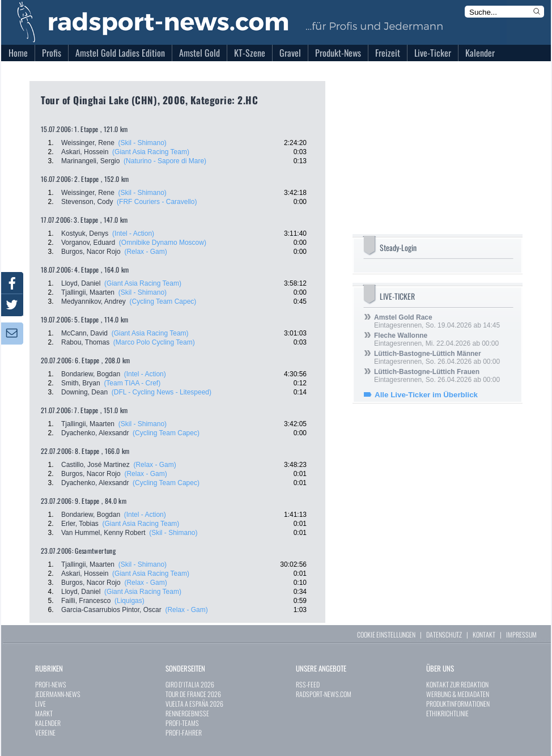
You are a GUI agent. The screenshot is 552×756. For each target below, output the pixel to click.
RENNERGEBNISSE (187, 713)
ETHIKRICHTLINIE (447, 713)
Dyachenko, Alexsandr (95, 433)
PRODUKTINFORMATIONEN (458, 704)
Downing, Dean (84, 392)
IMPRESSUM (521, 634)
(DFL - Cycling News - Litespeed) (162, 392)
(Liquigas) (129, 601)
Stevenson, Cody (87, 202)
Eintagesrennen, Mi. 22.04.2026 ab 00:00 (436, 339)
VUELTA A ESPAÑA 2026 (194, 704)
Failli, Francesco (86, 601)
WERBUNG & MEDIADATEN (458, 694)
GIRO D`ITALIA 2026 (190, 684)
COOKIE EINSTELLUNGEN (386, 634)
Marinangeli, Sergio (90, 161)
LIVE (41, 704)
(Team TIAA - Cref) (132, 383)
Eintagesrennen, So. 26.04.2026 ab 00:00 (437, 358)
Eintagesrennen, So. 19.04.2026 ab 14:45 (437, 321)
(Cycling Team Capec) (163, 301)
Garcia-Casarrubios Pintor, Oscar (111, 610)
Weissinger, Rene (88, 143)
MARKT (44, 713)
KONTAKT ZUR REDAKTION (457, 684)
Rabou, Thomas (85, 342)
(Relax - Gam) (145, 252)
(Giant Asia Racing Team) (151, 152)
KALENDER (48, 723)
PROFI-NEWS (51, 684)
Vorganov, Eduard (88, 243)
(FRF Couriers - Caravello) (157, 202)
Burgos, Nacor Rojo (91, 252)
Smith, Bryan (81, 383)
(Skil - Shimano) (143, 143)
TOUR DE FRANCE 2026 (193, 694)
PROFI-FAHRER (184, 732)
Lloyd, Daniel (81, 283)
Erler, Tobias (80, 524)
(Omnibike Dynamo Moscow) (163, 243)
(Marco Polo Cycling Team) (154, 342)
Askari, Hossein (85, 152)
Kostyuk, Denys (85, 233)
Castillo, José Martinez (95, 465)
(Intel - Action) (133, 233)
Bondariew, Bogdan (91, 374)
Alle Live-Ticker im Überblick (426, 395)
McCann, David (84, 333)
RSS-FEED (308, 684)
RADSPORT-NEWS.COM (324, 694)
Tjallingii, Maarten (88, 292)
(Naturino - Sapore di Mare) (165, 161)
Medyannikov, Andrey (94, 301)
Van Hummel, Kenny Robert (103, 533)
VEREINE (45, 732)
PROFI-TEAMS (182, 723)
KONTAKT (484, 634)
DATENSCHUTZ (444, 634)
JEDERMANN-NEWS (58, 694)
